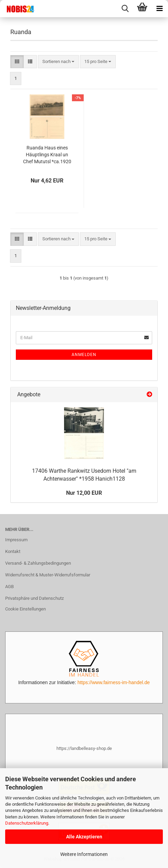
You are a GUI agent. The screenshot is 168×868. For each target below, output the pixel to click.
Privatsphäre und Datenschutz (34, 598)
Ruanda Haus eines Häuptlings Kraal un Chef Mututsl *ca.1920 (47, 155)
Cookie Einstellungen (25, 609)
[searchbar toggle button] (125, 9)
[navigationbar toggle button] (159, 9)
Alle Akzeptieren (84, 837)
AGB (9, 587)
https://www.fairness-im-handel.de (114, 682)
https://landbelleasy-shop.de (84, 748)
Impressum (16, 540)
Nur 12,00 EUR (84, 493)
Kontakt (13, 551)
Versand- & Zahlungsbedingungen (38, 563)
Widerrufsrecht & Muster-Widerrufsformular (48, 575)
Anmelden (84, 355)
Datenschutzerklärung (27, 823)
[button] (17, 62)
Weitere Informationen (84, 854)
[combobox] (58, 62)
